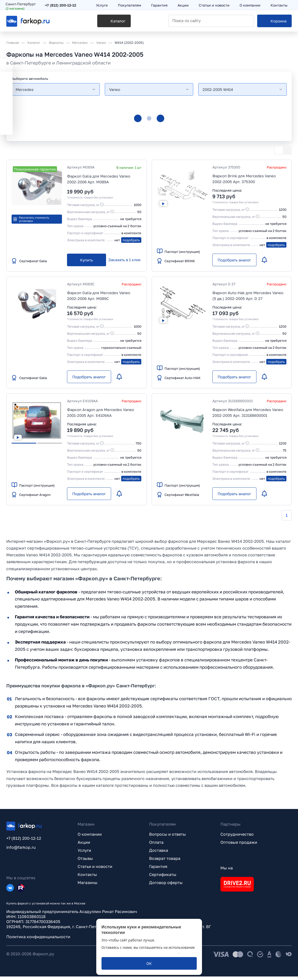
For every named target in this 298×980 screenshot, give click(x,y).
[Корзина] (274, 23)
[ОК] (149, 963)
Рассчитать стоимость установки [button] (31, 219)
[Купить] (87, 260)
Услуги (84, 854)
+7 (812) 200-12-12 (61, 6)
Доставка (159, 854)
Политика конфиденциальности (38, 940)
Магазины (88, 886)
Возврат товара (165, 862)
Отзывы (85, 862)
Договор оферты (166, 886)
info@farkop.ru (21, 851)
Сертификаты (163, 878)
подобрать (131, 240)
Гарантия (158, 870)
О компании (90, 838)
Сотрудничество (237, 838)
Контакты (87, 878)
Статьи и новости (95, 870)
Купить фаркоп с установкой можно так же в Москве (46, 907)
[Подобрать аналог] (234, 260)
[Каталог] (94, 23)
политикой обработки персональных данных (140, 952)
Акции (84, 846)
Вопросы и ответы (168, 838)
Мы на (227, 871)
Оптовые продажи (239, 846)
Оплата (156, 846)
